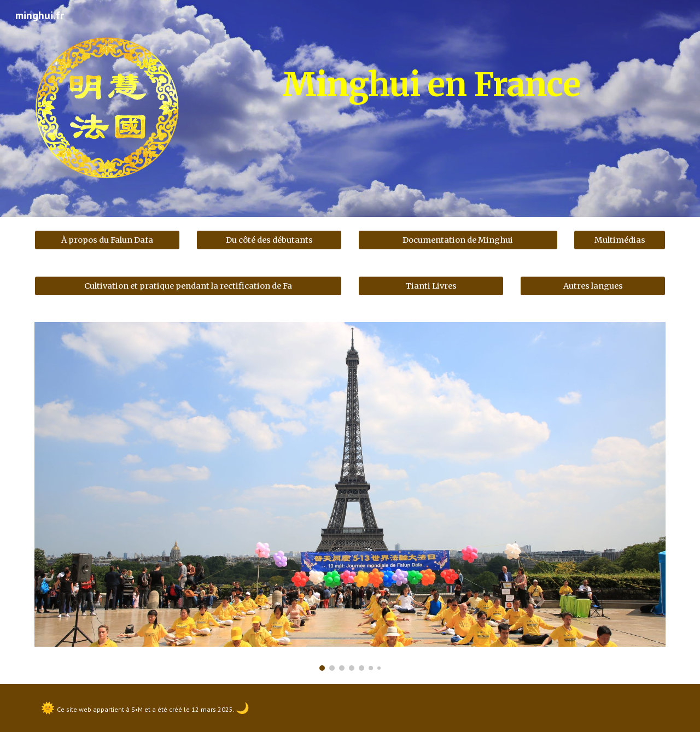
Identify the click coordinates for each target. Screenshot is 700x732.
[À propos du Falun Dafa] (107, 240)
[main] (431, 79)
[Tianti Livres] (431, 286)
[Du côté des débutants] (269, 240)
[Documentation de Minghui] (458, 240)
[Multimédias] (620, 240)
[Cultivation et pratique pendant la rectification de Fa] (188, 286)
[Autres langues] (593, 286)
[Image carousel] (350, 496)
